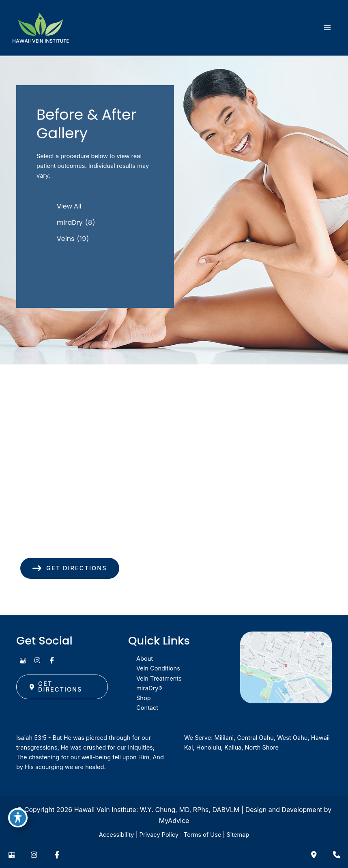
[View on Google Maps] (286, 667)
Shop (144, 698)
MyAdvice (174, 821)
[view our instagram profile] (37, 660)
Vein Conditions (158, 668)
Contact (147, 708)
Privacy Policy (159, 835)
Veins (66, 239)
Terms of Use (202, 835)
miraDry (70, 222)
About (145, 659)
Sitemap (238, 835)
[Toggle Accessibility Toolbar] (18, 818)
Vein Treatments (159, 679)
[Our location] (337, 855)
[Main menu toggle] (327, 28)
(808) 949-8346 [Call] (65, 543)
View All (69, 206)
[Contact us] (314, 855)
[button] (70, 568)
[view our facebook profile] (52, 660)
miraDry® (149, 688)
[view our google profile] (23, 660)
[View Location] (62, 511)
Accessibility (117, 835)
